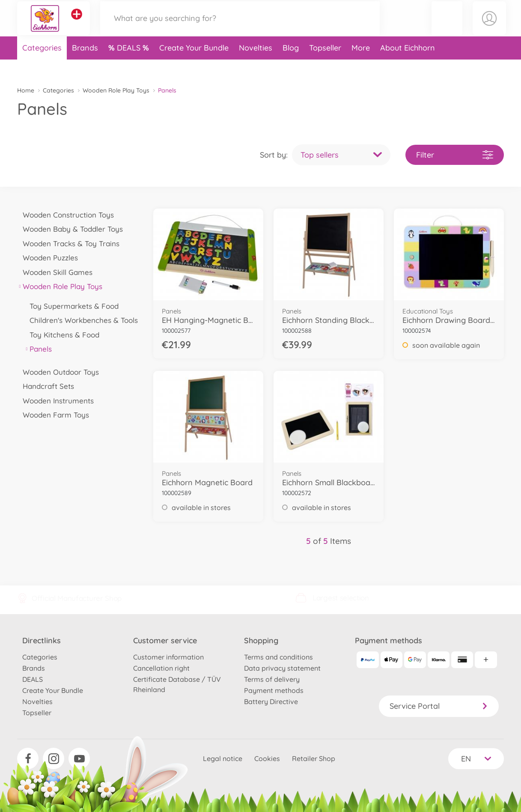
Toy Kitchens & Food (62, 335)
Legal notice (223, 758)
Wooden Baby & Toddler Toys (70, 229)
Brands (85, 66)
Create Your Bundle (194, 66)
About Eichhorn (408, 66)
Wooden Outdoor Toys (58, 372)
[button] (447, 27)
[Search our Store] (240, 27)
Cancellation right (161, 668)
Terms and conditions (278, 657)
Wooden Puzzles (48, 258)
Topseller (325, 66)
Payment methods (274, 690)
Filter (455, 155)
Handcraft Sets (46, 386)
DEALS (130, 66)
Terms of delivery (272, 679)
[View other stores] (77, 23)
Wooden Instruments (55, 401)
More (361, 66)
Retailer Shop (314, 758)
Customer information (168, 657)
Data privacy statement (282, 668)
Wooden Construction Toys (65, 215)
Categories (42, 66)
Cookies (267, 758)
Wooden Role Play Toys (116, 90)
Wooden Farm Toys (53, 415)
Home (26, 90)
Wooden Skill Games (55, 272)
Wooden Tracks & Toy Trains (68, 243)
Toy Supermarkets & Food (71, 306)
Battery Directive (271, 702)
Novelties (256, 66)
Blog (291, 66)
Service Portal (439, 706)
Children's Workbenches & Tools (81, 320)
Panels (38, 349)
